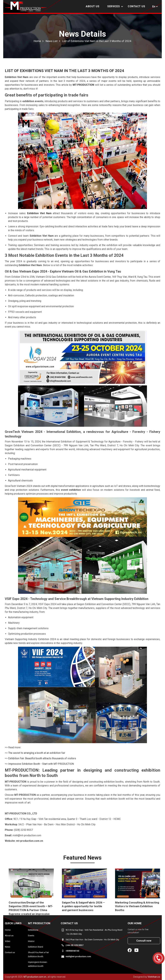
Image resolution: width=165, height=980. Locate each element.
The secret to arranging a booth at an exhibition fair (37, 753)
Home (37, 41)
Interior (31, 941)
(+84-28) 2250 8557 (75, 945)
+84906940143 (72, 951)
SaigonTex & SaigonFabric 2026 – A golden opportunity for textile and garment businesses (83, 906)
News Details (82, 34)
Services (114, 6)
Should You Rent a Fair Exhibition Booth (38, 954)
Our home (135, 923)
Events (31, 936)
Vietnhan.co (154, 977)
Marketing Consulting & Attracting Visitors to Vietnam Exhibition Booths (137, 906)
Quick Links (13, 923)
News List (52, 41)
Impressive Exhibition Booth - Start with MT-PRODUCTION (41, 764)
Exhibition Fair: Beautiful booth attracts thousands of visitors (42, 758)
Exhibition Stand (36, 947)
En (154, 7)
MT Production (39, 923)
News (7, 947)
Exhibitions (33, 930)
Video (8, 941)
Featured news (82, 858)
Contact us (136, 6)
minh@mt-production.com (78, 956)
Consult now (144, 941)
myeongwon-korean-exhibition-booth (38, 964)
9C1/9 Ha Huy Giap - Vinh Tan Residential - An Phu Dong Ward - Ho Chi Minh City (94, 932)
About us (92, 6)
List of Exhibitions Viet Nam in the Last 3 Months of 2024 (97, 41)
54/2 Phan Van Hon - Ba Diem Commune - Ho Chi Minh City (92, 940)
